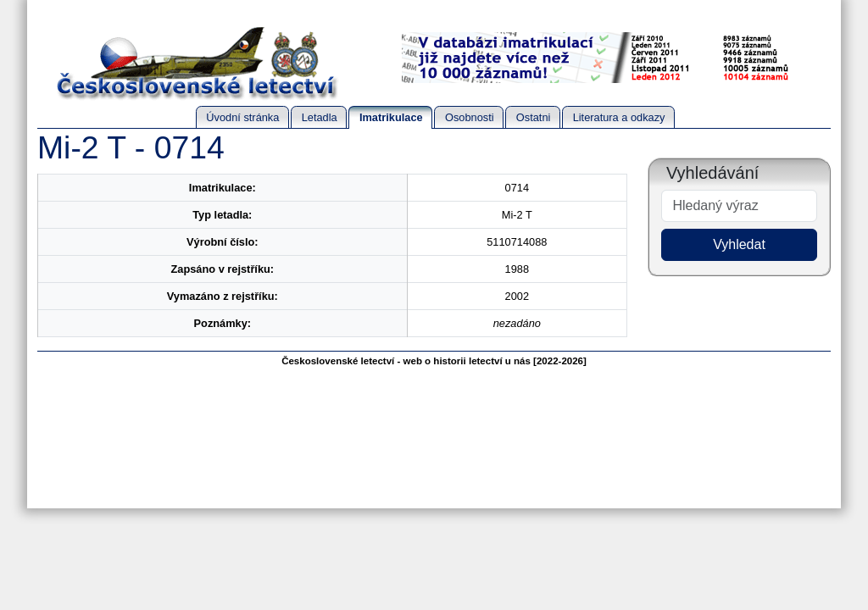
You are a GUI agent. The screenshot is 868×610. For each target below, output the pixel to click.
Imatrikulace (391, 117)
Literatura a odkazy (619, 117)
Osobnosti (470, 117)
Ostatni (534, 117)
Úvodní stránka (242, 117)
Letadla (320, 117)
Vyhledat (739, 244)
